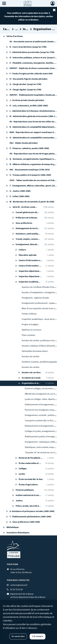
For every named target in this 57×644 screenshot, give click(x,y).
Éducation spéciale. (28, 255)
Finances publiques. (25, 490)
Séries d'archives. (15, 36)
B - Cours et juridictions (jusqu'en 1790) (28, 47)
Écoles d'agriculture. (28, 485)
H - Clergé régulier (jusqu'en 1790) (25, 90)
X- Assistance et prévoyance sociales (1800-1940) (32, 511)
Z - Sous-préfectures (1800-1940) (25, 522)
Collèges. (23, 469)
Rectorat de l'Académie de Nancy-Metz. (37, 458)
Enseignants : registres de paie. (35, 298)
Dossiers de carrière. (31, 373)
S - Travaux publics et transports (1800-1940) (30, 175)
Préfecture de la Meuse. (27, 218)
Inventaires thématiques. (18, 533)
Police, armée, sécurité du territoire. (33, 506)
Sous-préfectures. (24, 223)
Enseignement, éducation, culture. (32, 244)
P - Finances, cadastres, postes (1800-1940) (29, 148)
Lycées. (22, 474)
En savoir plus (18, 636)
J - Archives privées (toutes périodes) (27, 100)
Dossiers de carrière (31, 357)
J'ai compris (38, 636)
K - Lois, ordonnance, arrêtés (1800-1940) (29, 106)
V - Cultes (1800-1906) (20, 196)
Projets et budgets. (30, 325)
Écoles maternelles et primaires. (34, 463)
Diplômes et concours (32, 330)
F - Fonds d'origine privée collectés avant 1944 (31, 74)
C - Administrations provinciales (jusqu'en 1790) (32, 52)
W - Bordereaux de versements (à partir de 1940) (32, 202)
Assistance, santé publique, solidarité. (33, 234)
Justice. (19, 501)
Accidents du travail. (31, 378)
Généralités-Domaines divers (35, 351)
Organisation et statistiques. (35, 383)
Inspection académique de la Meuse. (35, 282)
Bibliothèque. (13, 527)
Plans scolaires (28, 335)
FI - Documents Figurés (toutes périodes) (28, 79)
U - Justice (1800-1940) (20, 191)
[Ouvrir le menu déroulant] (4, 4)
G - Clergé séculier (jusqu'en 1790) (25, 84)
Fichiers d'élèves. (29, 314)
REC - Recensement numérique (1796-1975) (30, 170)
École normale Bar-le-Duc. (31, 479)
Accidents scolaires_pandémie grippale (39, 362)
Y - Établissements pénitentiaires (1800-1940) (30, 517)
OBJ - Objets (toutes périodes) (24, 143)
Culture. (22, 250)
